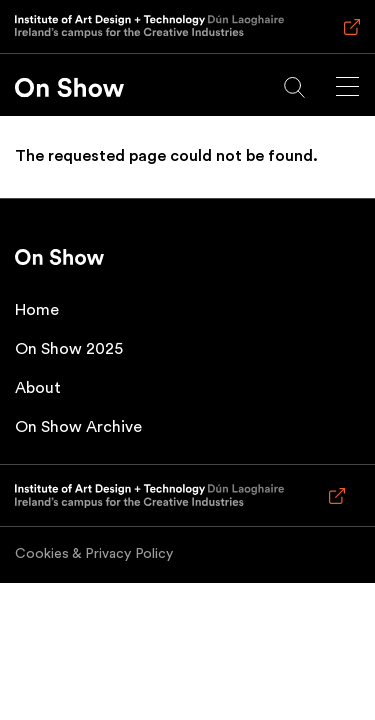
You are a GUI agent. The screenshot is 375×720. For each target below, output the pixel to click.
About (38, 388)
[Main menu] (347, 86)
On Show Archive (78, 427)
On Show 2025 (69, 349)
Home (37, 310)
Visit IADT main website (348, 35)
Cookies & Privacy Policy (94, 554)
